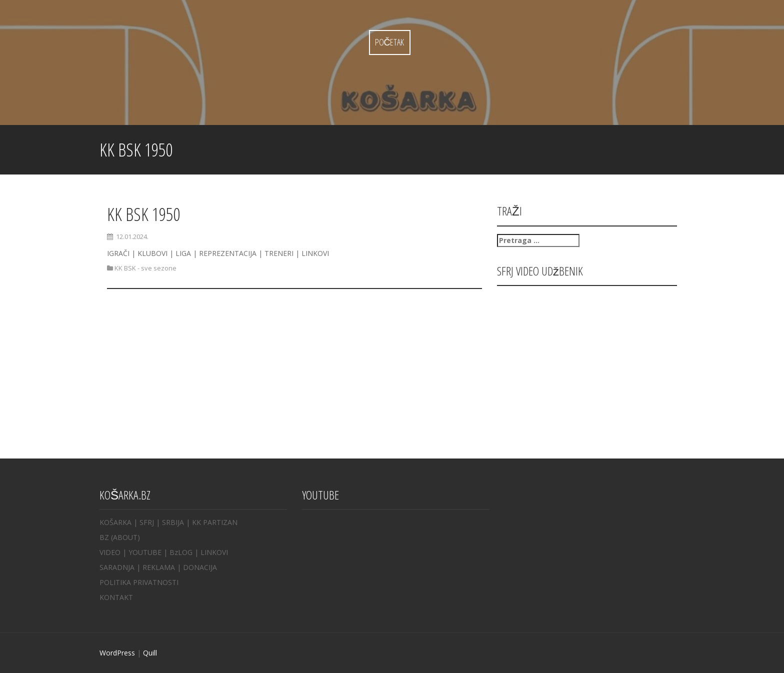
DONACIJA (200, 567)
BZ (104, 537)
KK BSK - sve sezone (145, 268)
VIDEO (110, 552)
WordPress (117, 653)
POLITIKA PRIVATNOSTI (139, 582)
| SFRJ (144, 522)
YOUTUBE (145, 552)
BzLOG (181, 552)
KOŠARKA (115, 522)
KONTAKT (116, 597)
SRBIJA (173, 522)
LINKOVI (214, 552)
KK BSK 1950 (143, 214)
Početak (390, 42)
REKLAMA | (163, 567)
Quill (150, 653)
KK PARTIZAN (215, 522)
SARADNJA (117, 567)
